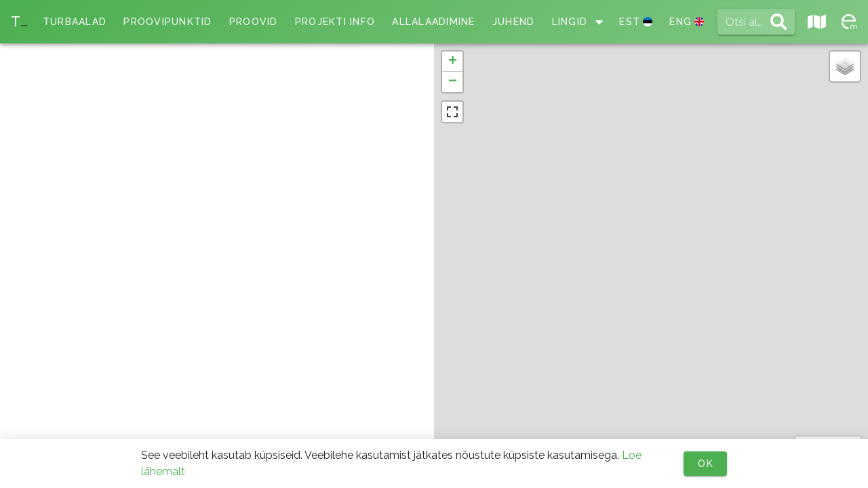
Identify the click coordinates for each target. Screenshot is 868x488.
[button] (452, 62)
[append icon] (778, 22)
